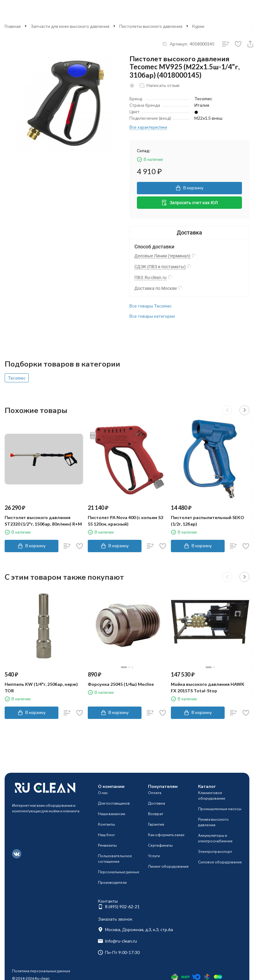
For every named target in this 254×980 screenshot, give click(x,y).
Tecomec (17, 378)
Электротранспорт (215, 851)
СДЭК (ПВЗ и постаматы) (160, 267)
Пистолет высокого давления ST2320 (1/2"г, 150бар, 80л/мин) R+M (43, 521)
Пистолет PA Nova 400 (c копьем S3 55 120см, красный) (125, 521)
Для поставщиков (114, 803)
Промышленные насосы (220, 809)
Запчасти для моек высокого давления (70, 26)
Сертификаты (160, 845)
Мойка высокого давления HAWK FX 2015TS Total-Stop (208, 687)
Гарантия (156, 824)
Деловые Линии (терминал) (162, 256)
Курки (198, 26)
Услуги (154, 856)
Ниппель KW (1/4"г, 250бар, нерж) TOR (41, 687)
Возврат (156, 814)
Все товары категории (152, 316)
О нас (103, 793)
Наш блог (106, 835)
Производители (112, 882)
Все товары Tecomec (151, 306)
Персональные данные (119, 872)
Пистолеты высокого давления (151, 26)
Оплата (155, 793)
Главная (13, 26)
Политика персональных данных (41, 971)
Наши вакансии (112, 814)
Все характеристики (148, 127)
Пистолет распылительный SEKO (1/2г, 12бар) (207, 521)
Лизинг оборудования (168, 866)
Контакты (106, 824)
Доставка (157, 803)
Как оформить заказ (166, 835)
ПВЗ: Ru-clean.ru (150, 277)
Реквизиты (107, 845)
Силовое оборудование (220, 862)
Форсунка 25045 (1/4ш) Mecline (121, 684)
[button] (227, 410)
